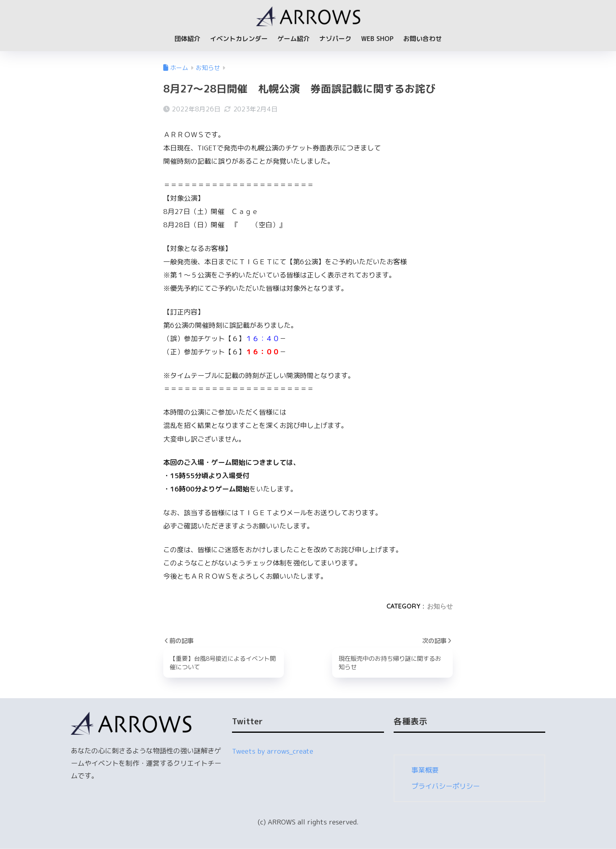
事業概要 (425, 770)
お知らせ (440, 606)
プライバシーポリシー (446, 786)
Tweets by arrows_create (273, 751)
